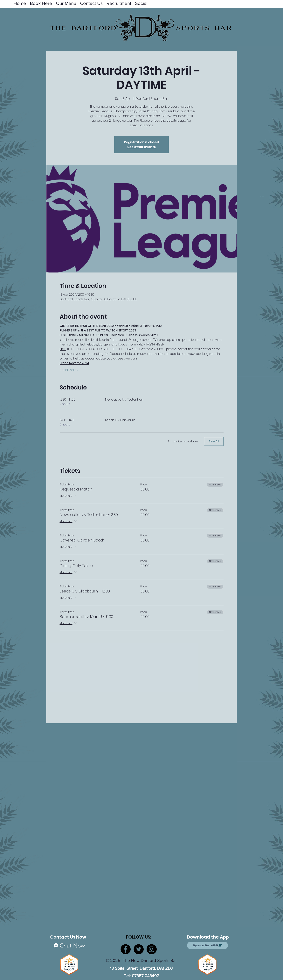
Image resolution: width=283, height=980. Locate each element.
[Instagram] (152, 949)
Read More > (69, 370)
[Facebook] (126, 949)
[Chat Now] (69, 945)
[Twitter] (139, 949)
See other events (141, 147)
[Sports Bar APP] (207, 945)
